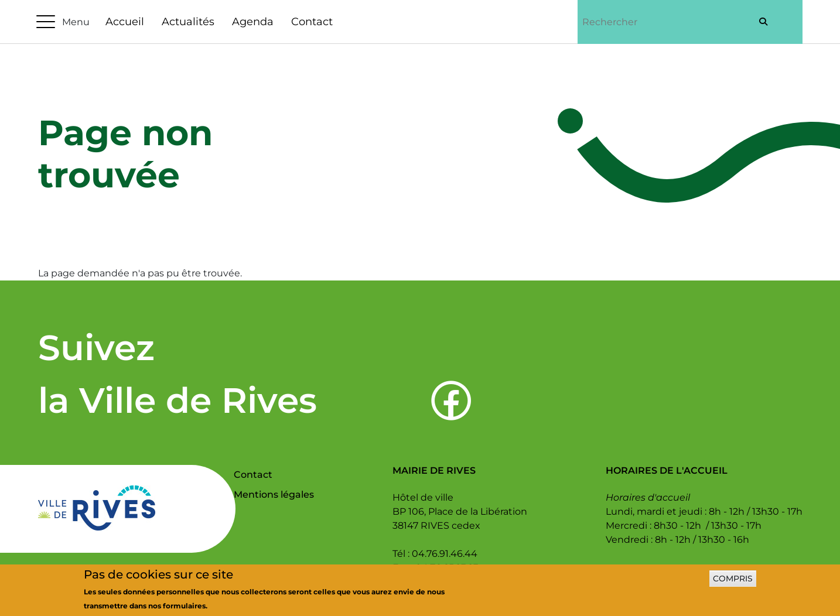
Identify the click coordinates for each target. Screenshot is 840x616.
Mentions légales (274, 494)
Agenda (253, 22)
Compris (733, 583)
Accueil (125, 22)
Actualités (188, 22)
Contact (312, 22)
